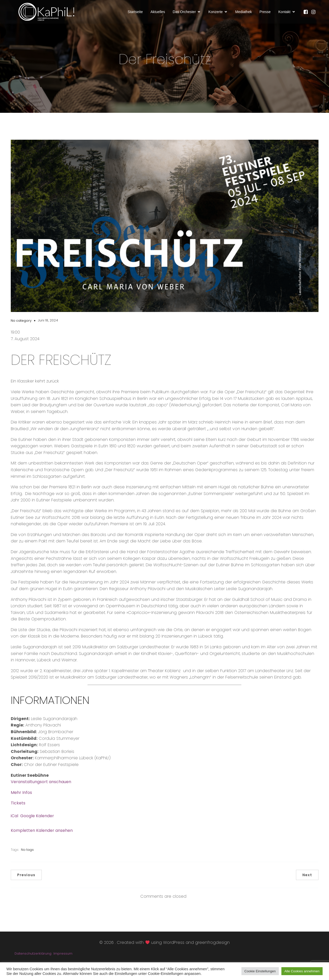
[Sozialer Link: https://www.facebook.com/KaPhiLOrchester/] (307, 14)
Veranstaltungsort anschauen (41, 786)
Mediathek (244, 14)
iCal (14, 820)
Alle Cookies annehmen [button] (302, 971)
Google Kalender (37, 820)
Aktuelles (158, 14)
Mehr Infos (21, 797)
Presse (265, 14)
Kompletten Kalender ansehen (42, 835)
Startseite (135, 14)
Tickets (18, 808)
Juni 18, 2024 (48, 325)
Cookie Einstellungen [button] (260, 971)
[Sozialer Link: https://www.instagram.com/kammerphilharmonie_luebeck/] (315, 14)
